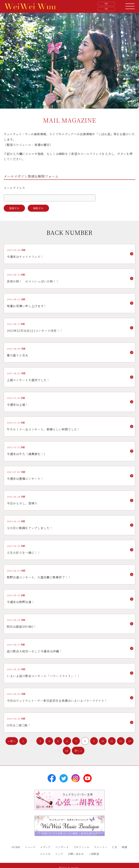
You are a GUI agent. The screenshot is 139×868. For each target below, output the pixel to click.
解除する (38, 208)
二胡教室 (94, 854)
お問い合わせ (76, 854)
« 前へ (12, 741)
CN (106, 9)
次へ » (78, 751)
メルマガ (45, 854)
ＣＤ (114, 847)
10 (103, 741)
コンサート (62, 847)
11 (112, 741)
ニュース (30, 847)
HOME (16, 847)
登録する (14, 208)
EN (106, 4)
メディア (45, 847)
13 (130, 741)
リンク (59, 854)
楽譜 (124, 847)
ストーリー (101, 847)
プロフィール (81, 847)
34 (67, 751)
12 (121, 741)
